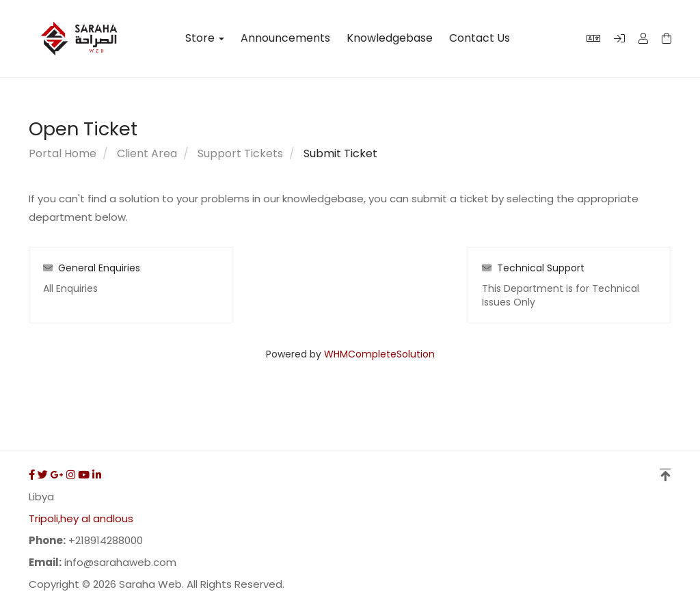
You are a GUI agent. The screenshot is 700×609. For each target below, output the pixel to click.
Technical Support (533, 268)
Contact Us (480, 38)
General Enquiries (92, 268)
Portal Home (63, 153)
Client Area (147, 153)
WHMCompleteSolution (379, 354)
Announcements (285, 38)
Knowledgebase (390, 38)
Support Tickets (240, 153)
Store (205, 38)
